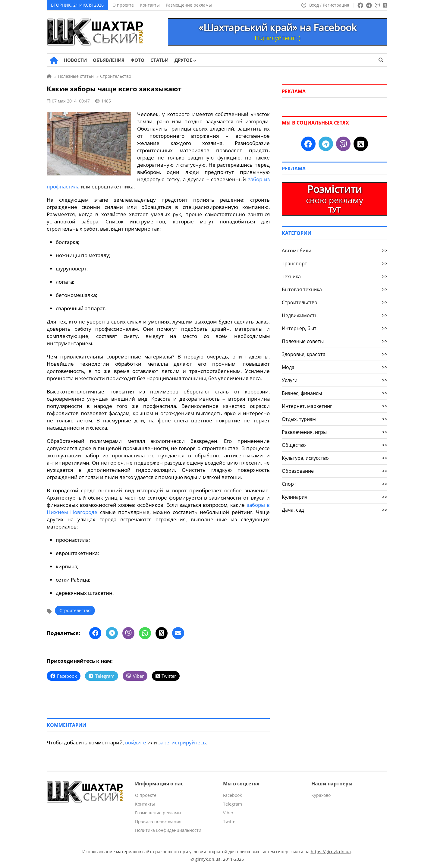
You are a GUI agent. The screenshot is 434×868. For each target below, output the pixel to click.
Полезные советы (335, 341)
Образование (335, 471)
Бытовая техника (335, 289)
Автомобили (335, 251)
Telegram (233, 804)
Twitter (230, 821)
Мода (335, 367)
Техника (335, 276)
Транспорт (335, 264)
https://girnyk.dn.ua (331, 852)
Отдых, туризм (335, 419)
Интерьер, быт (335, 328)
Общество (335, 445)
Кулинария (335, 497)
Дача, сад (335, 510)
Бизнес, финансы (335, 393)
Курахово (321, 795)
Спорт (335, 484)
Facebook (232, 795)
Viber (228, 813)
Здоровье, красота (335, 354)
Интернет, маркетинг (335, 406)
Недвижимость (335, 315)
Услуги (335, 380)
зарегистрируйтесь (182, 742)
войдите (136, 742)
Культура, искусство (335, 458)
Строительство (75, 610)
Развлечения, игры (335, 432)
